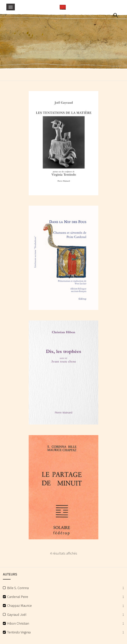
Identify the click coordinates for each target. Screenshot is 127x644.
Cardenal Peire (18, 597)
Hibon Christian (18, 623)
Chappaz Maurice (19, 606)
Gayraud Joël (17, 615)
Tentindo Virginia (19, 632)
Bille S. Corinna (18, 588)
